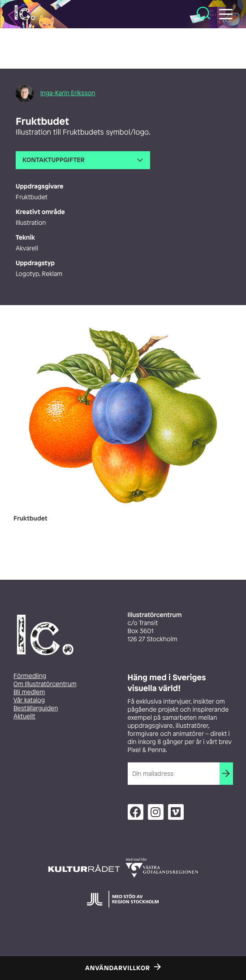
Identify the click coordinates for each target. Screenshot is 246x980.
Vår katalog (29, 700)
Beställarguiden (36, 708)
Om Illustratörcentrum (45, 684)
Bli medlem (29, 692)
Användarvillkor (118, 968)
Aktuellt (24, 716)
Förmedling (30, 676)
